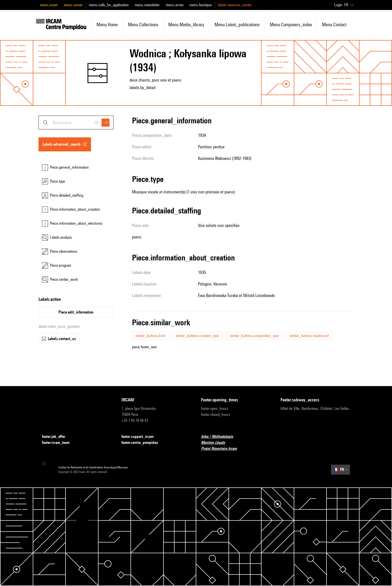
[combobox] (76, 122)
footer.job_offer (57, 437)
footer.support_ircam (140, 437)
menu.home (107, 25)
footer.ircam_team (59, 443)
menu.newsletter (147, 5)
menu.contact (334, 25)
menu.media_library (186, 25)
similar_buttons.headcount (309, 336)
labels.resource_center (235, 5)
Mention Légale (216, 443)
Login (338, 5)
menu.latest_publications (237, 25)
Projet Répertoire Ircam (222, 449)
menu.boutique (201, 5)
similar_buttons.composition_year (254, 336)
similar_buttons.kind (150, 336)
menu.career (73, 5)
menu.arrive (175, 5)
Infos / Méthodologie (220, 437)
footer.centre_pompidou (143, 443)
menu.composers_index (291, 25)
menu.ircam (49, 5)
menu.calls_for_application (109, 5)
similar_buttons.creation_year (197, 336)
